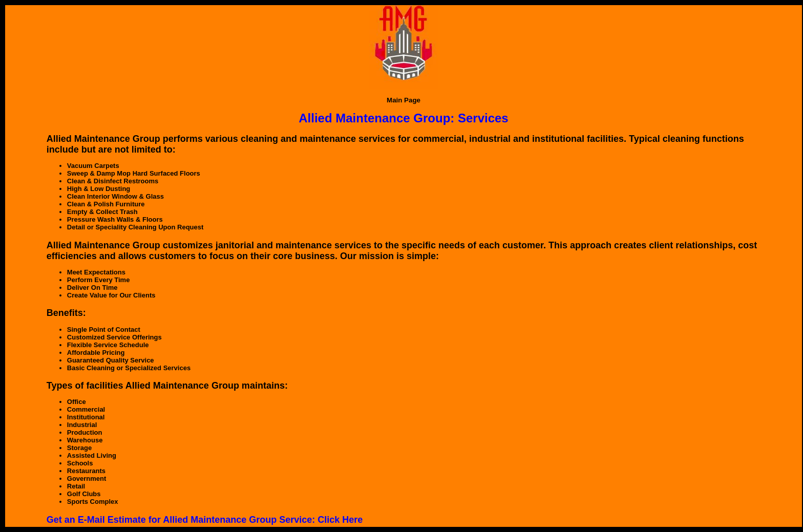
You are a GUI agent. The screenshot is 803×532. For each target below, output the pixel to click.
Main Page (404, 100)
